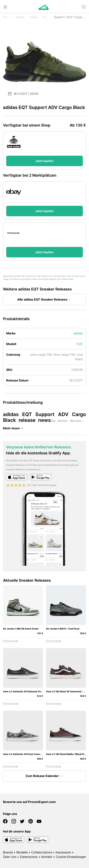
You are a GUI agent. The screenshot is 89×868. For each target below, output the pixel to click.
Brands (8, 852)
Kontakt (47, 857)
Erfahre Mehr (68, 279)
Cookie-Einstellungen (71, 857)
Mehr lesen (14, 428)
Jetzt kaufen (44, 161)
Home (7, 17)
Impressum (63, 852)
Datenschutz (29, 857)
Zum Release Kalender (44, 776)
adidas (35, 17)
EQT (47, 17)
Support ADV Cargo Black (70, 17)
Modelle (22, 852)
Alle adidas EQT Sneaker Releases (45, 300)
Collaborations (42, 852)
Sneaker (21, 17)
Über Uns (10, 857)
